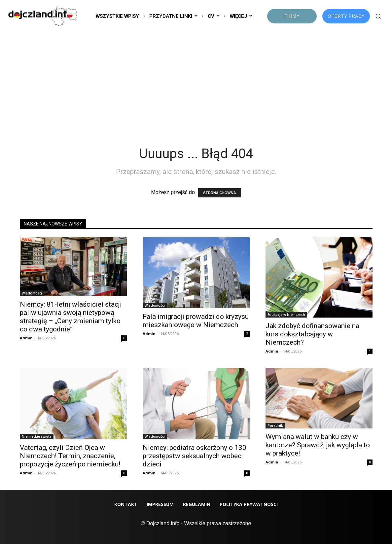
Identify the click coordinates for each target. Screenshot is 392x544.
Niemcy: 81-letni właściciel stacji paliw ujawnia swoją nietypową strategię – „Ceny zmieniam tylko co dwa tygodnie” (71, 317)
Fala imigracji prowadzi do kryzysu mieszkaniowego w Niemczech (196, 321)
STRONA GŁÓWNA (219, 193)
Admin (26, 338)
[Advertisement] (196, 80)
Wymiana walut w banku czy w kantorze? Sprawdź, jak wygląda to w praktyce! (318, 445)
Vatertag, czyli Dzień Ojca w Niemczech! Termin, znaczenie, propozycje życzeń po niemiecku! (70, 456)
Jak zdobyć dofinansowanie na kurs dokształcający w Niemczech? (312, 334)
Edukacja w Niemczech (286, 315)
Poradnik (275, 425)
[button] (378, 16)
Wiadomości (32, 293)
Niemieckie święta (37, 436)
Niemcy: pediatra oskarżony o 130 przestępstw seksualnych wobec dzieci (195, 456)
